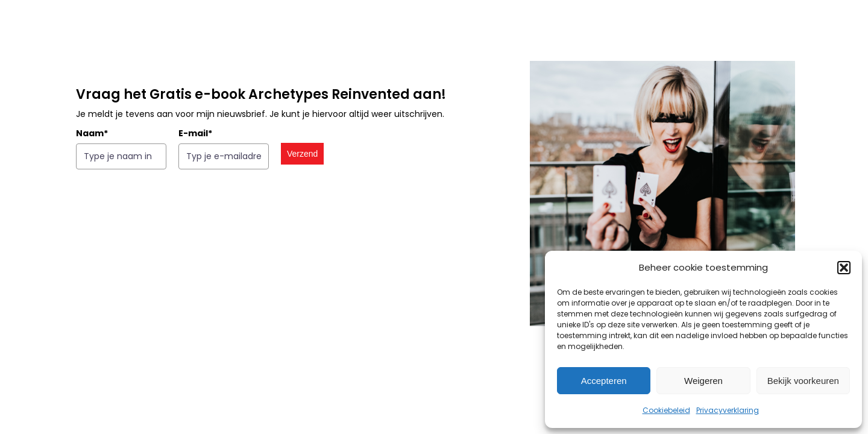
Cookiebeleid (666, 410)
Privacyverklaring (728, 410)
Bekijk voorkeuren (803, 381)
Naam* (91, 133)
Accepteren (604, 381)
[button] (844, 268)
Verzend (302, 154)
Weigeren (703, 381)
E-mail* (195, 133)
